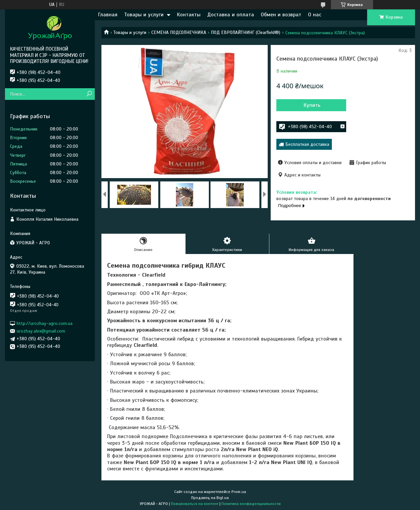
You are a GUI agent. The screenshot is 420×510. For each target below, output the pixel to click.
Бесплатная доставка (307, 144)
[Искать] (89, 94)
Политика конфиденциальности (251, 504)
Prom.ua (239, 492)
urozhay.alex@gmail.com (41, 331)
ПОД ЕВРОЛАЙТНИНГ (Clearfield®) (246, 32)
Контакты (189, 15)
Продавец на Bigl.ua (210, 498)
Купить (312, 105)
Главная (108, 15)
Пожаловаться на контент (195, 504)
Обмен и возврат (281, 15)
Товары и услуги (144, 15)
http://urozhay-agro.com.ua (45, 323)
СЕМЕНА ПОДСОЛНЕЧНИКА (179, 32)
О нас (315, 15)
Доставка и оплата (231, 15)
